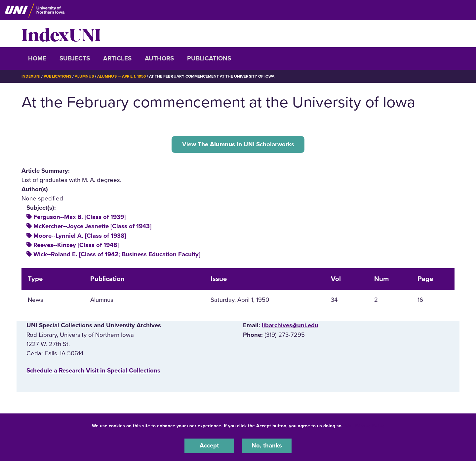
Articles (117, 58)
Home (37, 58)
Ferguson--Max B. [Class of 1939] (79, 217)
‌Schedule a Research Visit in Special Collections (93, 370)
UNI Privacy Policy (365, 426)
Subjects (75, 58)
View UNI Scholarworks (238, 144)
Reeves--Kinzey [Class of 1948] (76, 245)
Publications (209, 58)
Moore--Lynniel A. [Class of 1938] (80, 235)
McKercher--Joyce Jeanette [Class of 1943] (92, 226)
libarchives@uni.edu (290, 325)
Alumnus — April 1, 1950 (121, 76)
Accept (209, 446)
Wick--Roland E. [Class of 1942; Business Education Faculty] (117, 254)
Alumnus (84, 76)
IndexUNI (61, 34)
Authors (159, 58)
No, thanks (267, 446)
